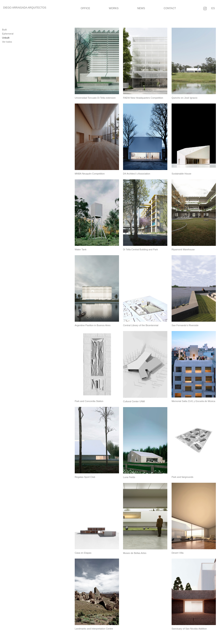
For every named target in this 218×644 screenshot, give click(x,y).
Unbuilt (6, 38)
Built (4, 30)
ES (213, 8)
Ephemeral (8, 34)
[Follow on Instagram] (205, 9)
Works (114, 8)
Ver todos (7, 42)
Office (85, 8)
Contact (170, 8)
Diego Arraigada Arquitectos (25, 8)
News (141, 8)
